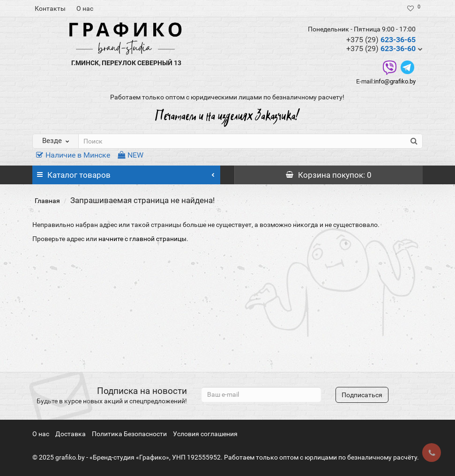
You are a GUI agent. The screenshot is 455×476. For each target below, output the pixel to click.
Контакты (50, 8)
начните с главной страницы (142, 239)
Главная (47, 201)
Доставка (71, 434)
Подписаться (362, 395)
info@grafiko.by (395, 81)
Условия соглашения (205, 434)
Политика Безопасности (129, 434)
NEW (131, 155)
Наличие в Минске (73, 155)
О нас (85, 8)
